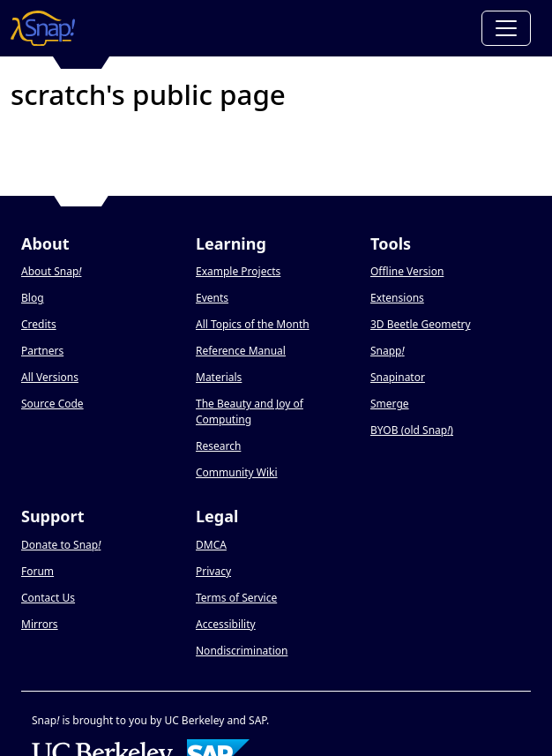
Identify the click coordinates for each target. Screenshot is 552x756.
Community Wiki (237, 472)
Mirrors (40, 624)
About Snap (51, 271)
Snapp (388, 351)
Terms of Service (236, 598)
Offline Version (407, 271)
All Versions (50, 377)
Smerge (390, 404)
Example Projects (238, 271)
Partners (42, 351)
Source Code (52, 404)
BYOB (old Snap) (412, 430)
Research (218, 446)
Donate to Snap (61, 545)
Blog (33, 298)
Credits (39, 324)
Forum (37, 571)
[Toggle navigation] (506, 28)
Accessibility (226, 624)
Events (212, 298)
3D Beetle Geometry (421, 324)
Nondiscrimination (242, 651)
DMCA (211, 545)
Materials (219, 377)
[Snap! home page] (43, 28)
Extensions (397, 298)
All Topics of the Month (253, 324)
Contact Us (48, 598)
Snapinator (398, 377)
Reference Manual (241, 351)
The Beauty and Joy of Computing (250, 412)
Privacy (213, 571)
